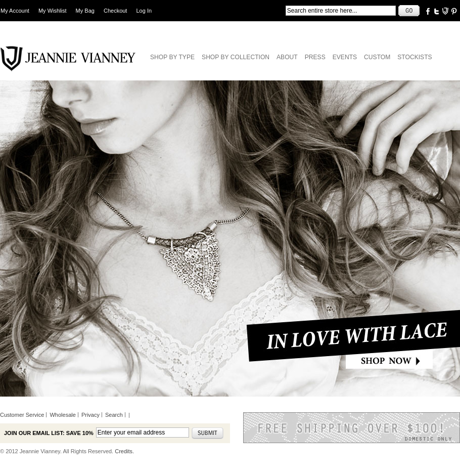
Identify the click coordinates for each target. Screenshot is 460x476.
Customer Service (22, 415)
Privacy (90, 415)
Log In (144, 11)
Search (114, 415)
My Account (15, 11)
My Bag (85, 11)
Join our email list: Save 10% (49, 433)
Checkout (115, 11)
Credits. (124, 451)
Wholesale (62, 415)
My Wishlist (53, 11)
